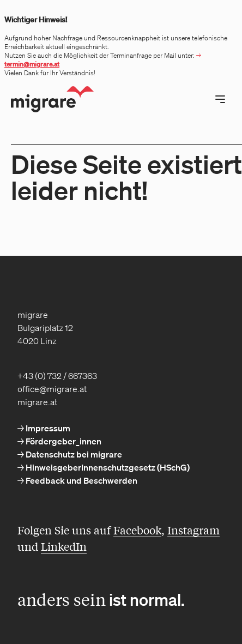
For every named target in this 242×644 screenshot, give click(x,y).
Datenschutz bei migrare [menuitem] (73, 454)
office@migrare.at (52, 389)
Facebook (137, 530)
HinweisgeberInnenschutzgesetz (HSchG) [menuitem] (107, 467)
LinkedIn (64, 546)
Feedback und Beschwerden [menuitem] (81, 480)
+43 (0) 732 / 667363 (57, 376)
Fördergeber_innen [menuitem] (63, 441)
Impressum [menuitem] (47, 428)
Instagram (193, 530)
